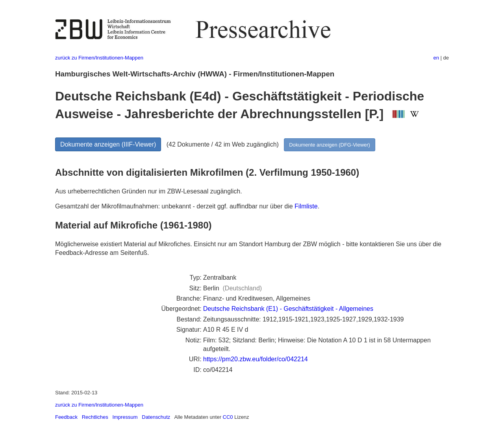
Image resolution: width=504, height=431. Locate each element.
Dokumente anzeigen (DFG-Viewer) (330, 145)
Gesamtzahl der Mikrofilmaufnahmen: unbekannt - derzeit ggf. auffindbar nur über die (175, 206)
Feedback (66, 417)
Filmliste (306, 206)
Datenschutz (156, 417)
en (436, 58)
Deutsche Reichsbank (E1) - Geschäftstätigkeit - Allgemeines (288, 309)
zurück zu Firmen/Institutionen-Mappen (99, 58)
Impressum (125, 417)
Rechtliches (95, 417)
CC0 (228, 417)
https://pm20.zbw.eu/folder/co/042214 (256, 359)
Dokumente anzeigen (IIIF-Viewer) (108, 144)
